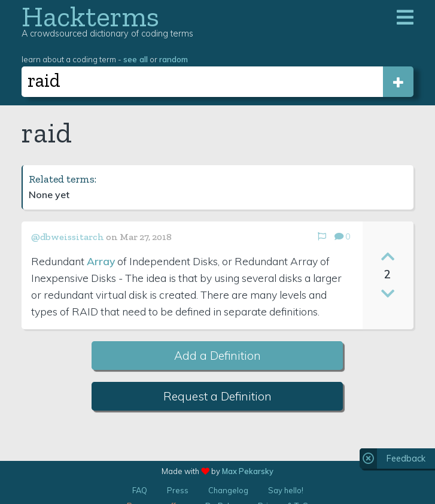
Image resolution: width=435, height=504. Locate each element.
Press (178, 490)
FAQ (140, 490)
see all (136, 59)
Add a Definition (217, 356)
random (174, 59)
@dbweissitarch (68, 237)
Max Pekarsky (248, 471)
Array (101, 261)
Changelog (228, 490)
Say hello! (286, 490)
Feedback (406, 459)
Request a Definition (217, 396)
